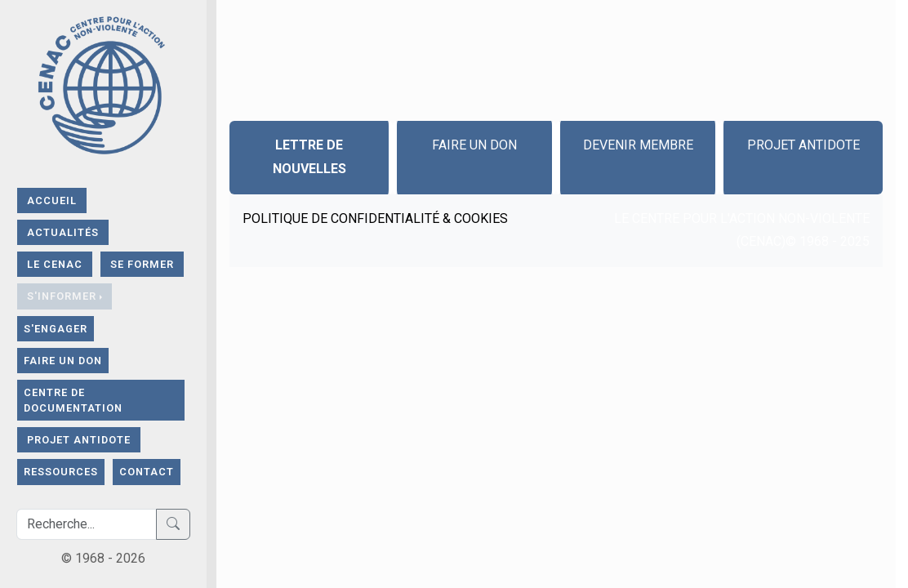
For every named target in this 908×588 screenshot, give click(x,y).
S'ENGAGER (56, 329)
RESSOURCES (61, 472)
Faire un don (474, 145)
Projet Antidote (79, 440)
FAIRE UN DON (63, 361)
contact (147, 472)
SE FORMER (142, 264)
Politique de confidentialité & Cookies (375, 218)
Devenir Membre (638, 145)
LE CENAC (55, 264)
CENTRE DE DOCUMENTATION (73, 400)
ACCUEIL (52, 200)
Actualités (63, 232)
